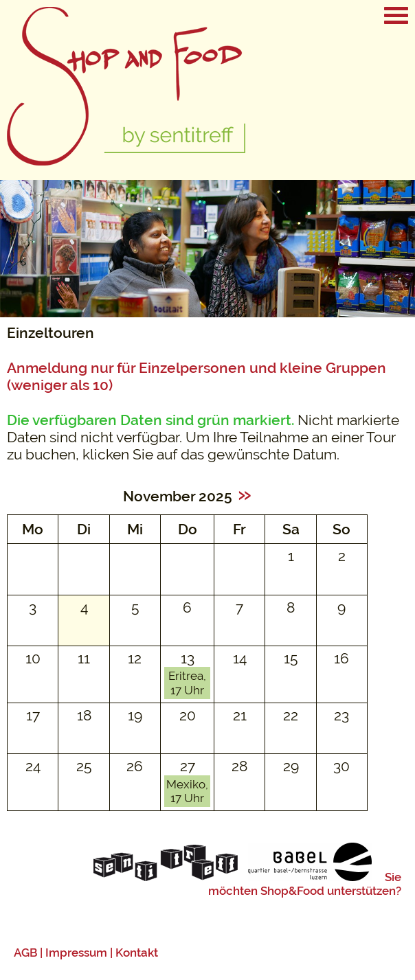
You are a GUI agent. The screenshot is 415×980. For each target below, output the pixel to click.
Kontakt (137, 953)
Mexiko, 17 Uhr (187, 791)
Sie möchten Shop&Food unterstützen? (305, 884)
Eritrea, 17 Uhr (187, 683)
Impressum (76, 953)
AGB (25, 953)
